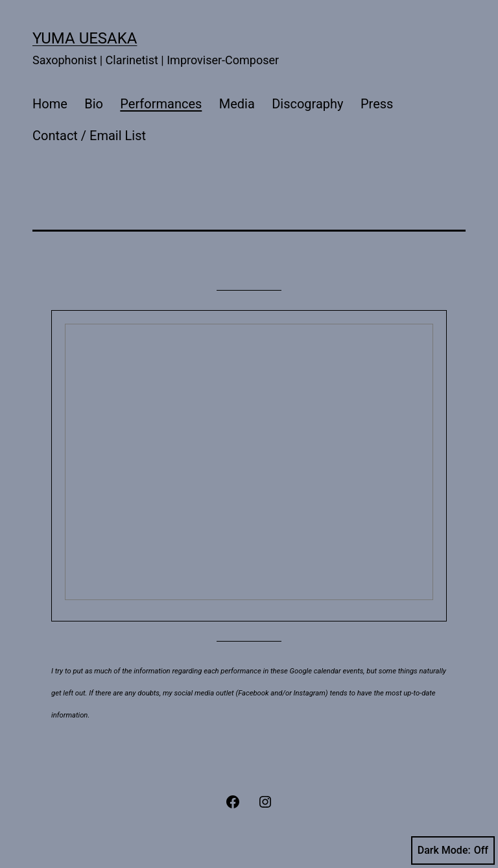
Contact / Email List (89, 136)
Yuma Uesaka (85, 38)
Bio (94, 104)
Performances (161, 104)
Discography (307, 104)
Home (50, 104)
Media (237, 104)
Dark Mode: (453, 850)
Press (377, 104)
